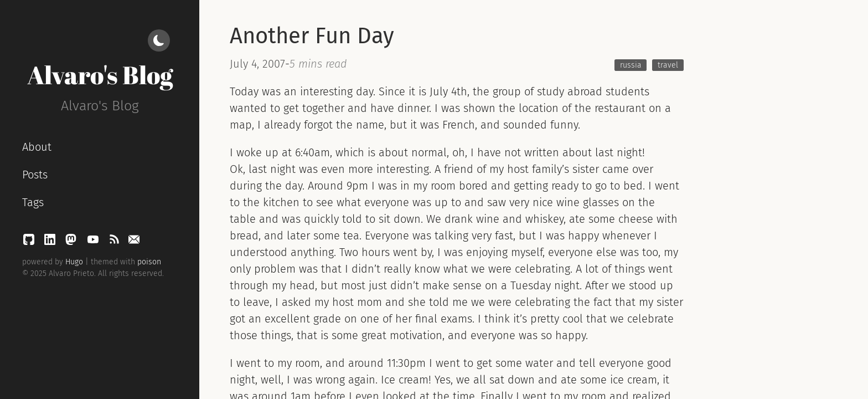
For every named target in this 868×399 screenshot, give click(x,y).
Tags (33, 202)
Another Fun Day (312, 36)
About (37, 147)
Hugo (74, 262)
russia (631, 65)
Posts (35, 175)
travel (668, 65)
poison (149, 262)
